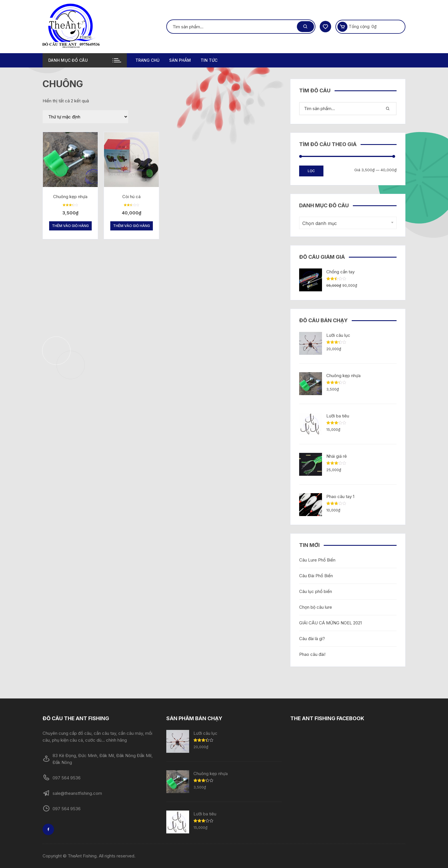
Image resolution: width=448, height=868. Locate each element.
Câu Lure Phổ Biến (317, 560)
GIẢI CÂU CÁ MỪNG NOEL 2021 (330, 623)
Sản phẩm (180, 60)
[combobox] (348, 223)
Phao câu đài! (312, 654)
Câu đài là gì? (312, 639)
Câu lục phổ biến (316, 591)
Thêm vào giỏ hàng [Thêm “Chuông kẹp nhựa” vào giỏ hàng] (70, 226)
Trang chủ (147, 60)
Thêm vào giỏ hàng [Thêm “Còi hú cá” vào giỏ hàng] (132, 226)
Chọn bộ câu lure (316, 607)
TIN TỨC (209, 60)
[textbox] (346, 223)
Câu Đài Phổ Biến (316, 576)
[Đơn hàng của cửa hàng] (85, 117)
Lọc (311, 171)
